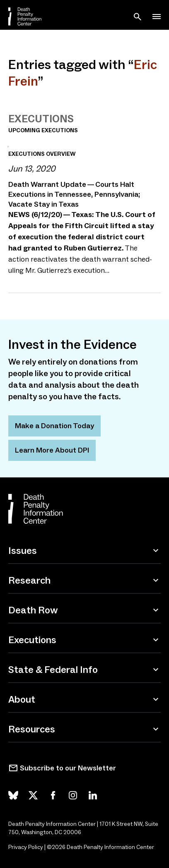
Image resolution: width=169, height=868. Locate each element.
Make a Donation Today (54, 426)
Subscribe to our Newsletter (68, 768)
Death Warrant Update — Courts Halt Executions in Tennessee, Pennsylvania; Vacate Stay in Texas (74, 194)
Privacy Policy (26, 847)
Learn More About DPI (52, 450)
